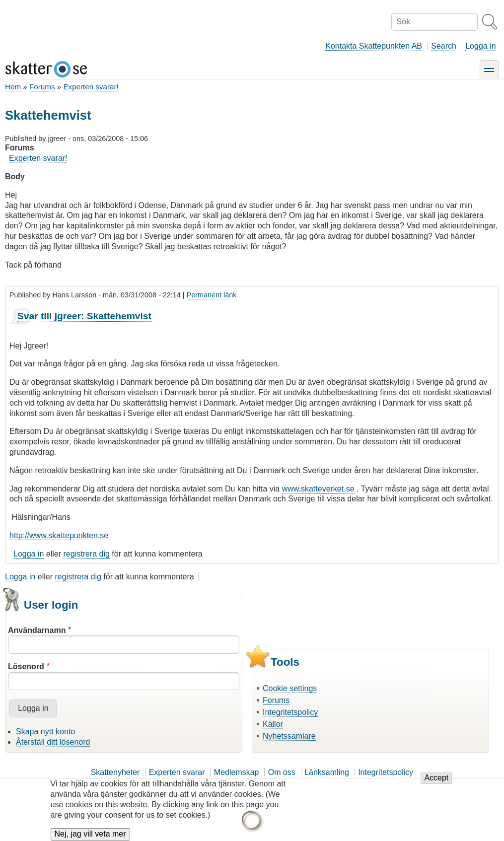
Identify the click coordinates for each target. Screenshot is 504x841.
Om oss (282, 772)
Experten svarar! (91, 87)
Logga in (480, 46)
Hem (13, 87)
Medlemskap (237, 772)
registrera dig (87, 554)
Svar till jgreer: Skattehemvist (84, 316)
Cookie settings (290, 688)
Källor (273, 724)
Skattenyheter (115, 772)
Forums (42, 87)
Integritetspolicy (290, 712)
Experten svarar (177, 772)
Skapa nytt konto (45, 732)
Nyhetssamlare (289, 736)
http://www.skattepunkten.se (59, 535)
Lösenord (26, 666)
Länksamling (327, 772)
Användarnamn (37, 630)
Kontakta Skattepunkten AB (374, 46)
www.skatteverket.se (318, 489)
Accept (436, 784)
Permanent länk (212, 295)
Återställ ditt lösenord (53, 742)
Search (444, 46)
